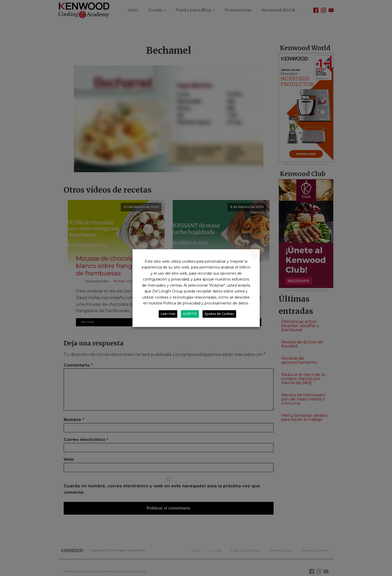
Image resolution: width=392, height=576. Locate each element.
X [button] (254, 255)
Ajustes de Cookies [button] (219, 314)
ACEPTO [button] (190, 314)
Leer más (168, 314)
